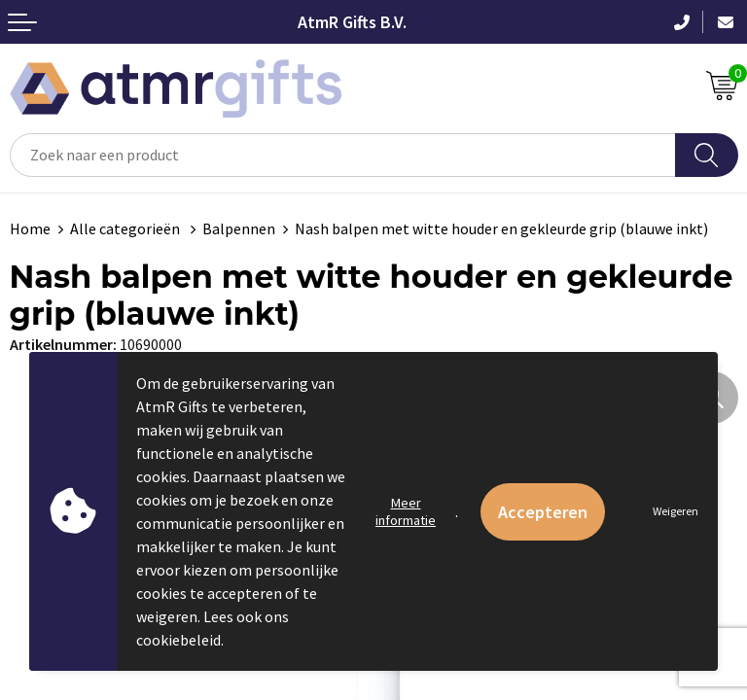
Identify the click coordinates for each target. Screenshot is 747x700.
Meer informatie (406, 511)
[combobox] (343, 155)
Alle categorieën (126, 228)
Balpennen (239, 228)
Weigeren (676, 511)
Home (30, 228)
